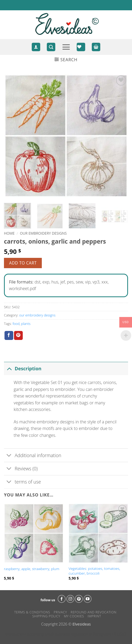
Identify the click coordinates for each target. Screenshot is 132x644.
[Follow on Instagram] (70, 599)
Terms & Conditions (32, 612)
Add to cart (23, 263)
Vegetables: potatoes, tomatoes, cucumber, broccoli (94, 571)
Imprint (94, 616)
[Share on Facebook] (9, 335)
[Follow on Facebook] (62, 599)
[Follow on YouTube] (88, 599)
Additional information (33, 456)
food (16, 324)
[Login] (36, 47)
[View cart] (96, 47)
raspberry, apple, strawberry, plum (32, 569)
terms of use (22, 482)
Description (23, 368)
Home (9, 233)
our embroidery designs (43, 233)
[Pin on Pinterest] (18, 335)
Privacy (60, 612)
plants (26, 324)
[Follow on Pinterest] (79, 599)
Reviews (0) (21, 469)
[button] (51, 47)
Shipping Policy (46, 616)
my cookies (74, 616)
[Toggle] (9, 368)
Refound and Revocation (94, 612)
